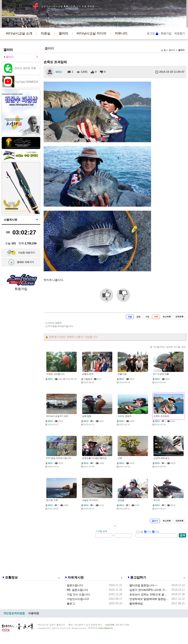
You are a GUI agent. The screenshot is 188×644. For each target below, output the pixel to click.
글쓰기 (155, 521)
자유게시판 (76, 577)
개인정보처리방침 (14, 613)
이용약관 (34, 613)
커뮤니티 (121, 33)
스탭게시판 (10, 220)
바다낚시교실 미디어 (91, 33)
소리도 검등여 (55, 323)
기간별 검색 (101, 531)
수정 (147, 317)
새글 (130, 317)
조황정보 (11, 577)
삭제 (156, 317)
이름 (140, 532)
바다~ (59, 72)
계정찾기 (180, 33)
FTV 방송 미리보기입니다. (61, 326)
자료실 (45, 33)
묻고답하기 (138, 577)
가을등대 (88, 379)
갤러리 (63, 33)
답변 (138, 317)
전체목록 (179, 317)
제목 (148, 532)
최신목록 (167, 317)
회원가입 (166, 33)
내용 (156, 532)
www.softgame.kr (106, 628)
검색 (182, 535)
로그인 (151, 33)
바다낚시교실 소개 (19, 33)
